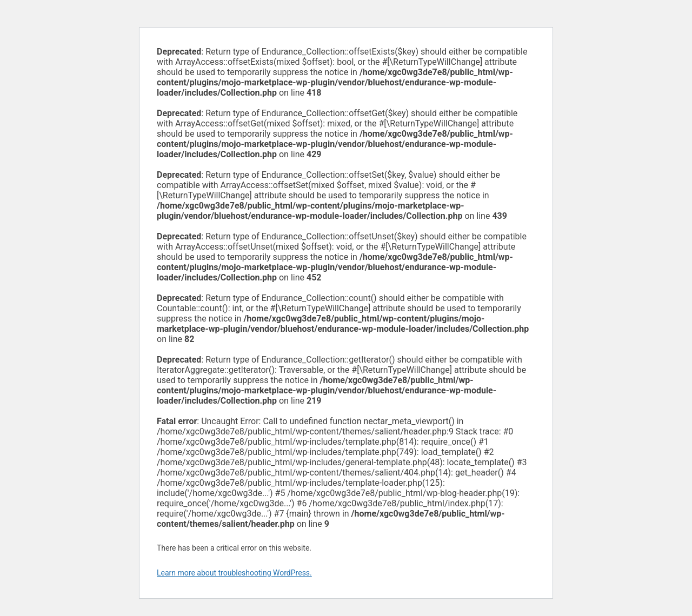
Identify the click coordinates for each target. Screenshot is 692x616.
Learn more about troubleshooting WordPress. (234, 573)
